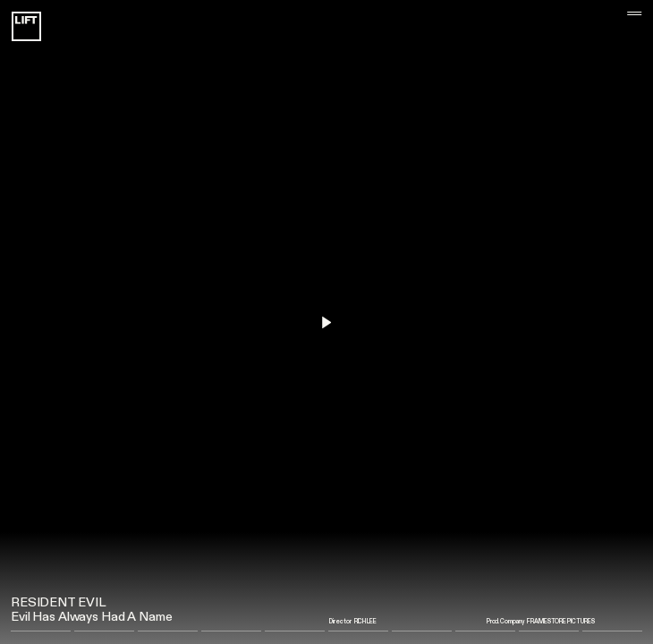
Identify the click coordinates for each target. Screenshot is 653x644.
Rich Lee (365, 622)
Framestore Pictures (561, 622)
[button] (620, 322)
